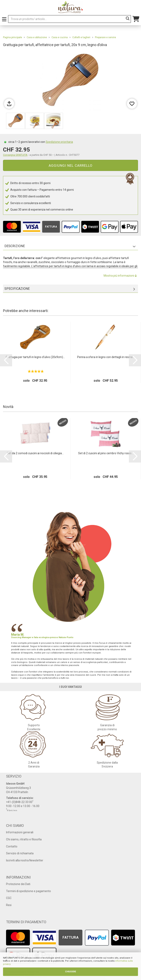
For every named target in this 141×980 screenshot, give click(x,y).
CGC (9, 898)
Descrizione (15, 246)
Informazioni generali (20, 832)
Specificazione (17, 289)
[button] (6, 360)
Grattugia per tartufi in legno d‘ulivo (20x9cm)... (35, 357)
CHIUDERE (70, 972)
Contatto (12, 846)
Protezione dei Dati (18, 884)
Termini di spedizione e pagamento (28, 891)
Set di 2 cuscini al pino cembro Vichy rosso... (106, 453)
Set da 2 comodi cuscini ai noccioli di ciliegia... (35, 453)
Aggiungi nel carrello (71, 165)
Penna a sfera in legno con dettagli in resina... (106, 357)
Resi (9, 905)
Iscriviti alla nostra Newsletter (25, 860)
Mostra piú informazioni (120, 276)
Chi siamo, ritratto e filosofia (24, 839)
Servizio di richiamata (20, 853)
